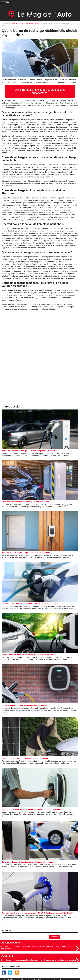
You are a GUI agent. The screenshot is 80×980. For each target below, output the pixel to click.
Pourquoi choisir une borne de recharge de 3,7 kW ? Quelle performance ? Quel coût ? (38, 913)
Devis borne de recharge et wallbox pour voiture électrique (26, 502)
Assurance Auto (11, 943)
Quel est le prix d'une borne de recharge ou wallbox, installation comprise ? (33, 809)
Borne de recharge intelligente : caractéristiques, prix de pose (27, 862)
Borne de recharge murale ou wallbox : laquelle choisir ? (25, 705)
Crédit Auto (8, 956)
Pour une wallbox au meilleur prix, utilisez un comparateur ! (26, 553)
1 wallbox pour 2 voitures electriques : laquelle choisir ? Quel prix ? (30, 603)
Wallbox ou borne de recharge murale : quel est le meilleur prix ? (29, 654)
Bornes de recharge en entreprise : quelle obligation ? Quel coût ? (29, 451)
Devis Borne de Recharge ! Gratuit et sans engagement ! (40, 91)
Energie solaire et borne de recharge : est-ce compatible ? (26, 758)
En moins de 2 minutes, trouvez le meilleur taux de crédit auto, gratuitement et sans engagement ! (39, 960)
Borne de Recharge (33, 24)
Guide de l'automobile (18, 24)
